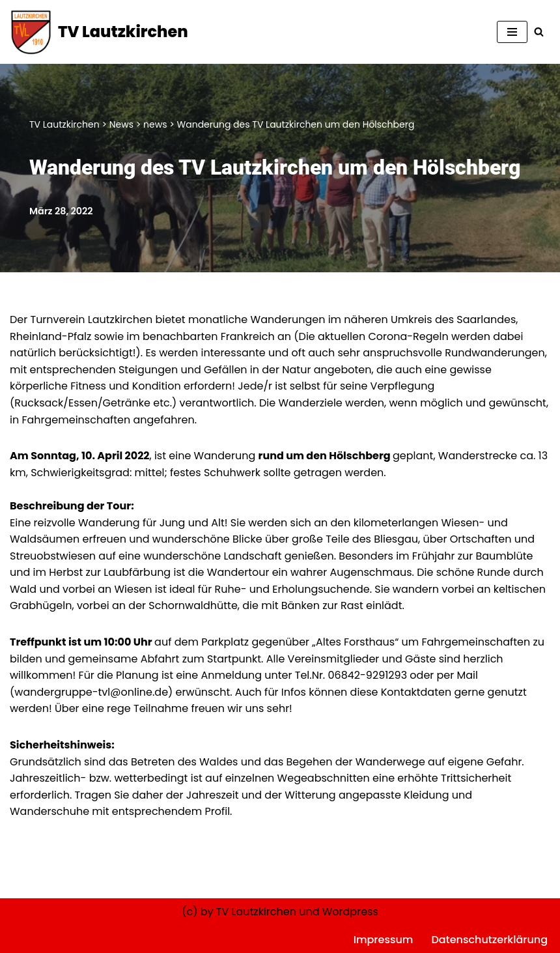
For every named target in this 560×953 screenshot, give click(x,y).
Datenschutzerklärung (489, 940)
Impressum (384, 940)
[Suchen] (539, 32)
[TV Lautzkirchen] (99, 32)
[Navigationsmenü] (512, 32)
